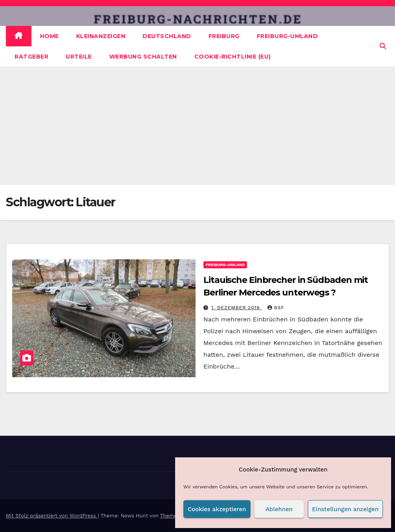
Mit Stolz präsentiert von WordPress (52, 516)
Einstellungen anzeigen (345, 509)
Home (49, 36)
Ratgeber (31, 57)
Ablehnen (279, 509)
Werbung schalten (143, 57)
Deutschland (167, 36)
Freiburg (224, 36)
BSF (276, 308)
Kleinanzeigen (101, 36)
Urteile (79, 57)
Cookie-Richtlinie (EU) (233, 57)
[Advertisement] (197, 126)
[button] (383, 46)
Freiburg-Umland (287, 36)
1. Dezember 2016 (237, 308)
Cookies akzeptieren (217, 509)
